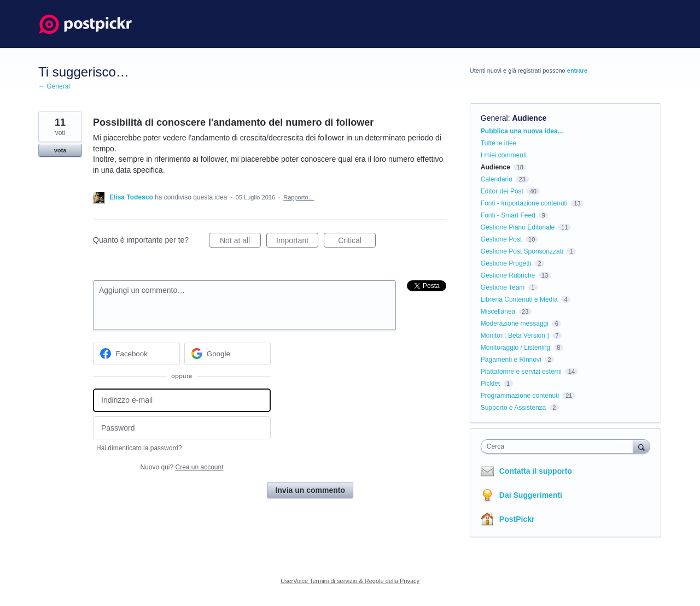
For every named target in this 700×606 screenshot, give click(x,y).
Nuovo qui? (182, 467)
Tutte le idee (499, 143)
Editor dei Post (502, 191)
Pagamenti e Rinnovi (511, 360)
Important (297, 242)
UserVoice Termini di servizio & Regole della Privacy (350, 581)
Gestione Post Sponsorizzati (522, 251)
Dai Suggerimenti (531, 495)
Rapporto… (299, 197)
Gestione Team (503, 287)
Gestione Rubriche (508, 275)
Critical (357, 242)
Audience (529, 118)
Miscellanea (498, 311)
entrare (577, 70)
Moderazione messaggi (515, 323)
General (494, 118)
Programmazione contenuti (520, 396)
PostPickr (517, 519)
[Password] (182, 428)
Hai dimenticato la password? (139, 448)
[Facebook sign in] (136, 354)
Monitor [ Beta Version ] (515, 336)
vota (60, 150)
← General (54, 86)
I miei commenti (504, 155)
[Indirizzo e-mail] (182, 400)
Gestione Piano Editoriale (518, 227)
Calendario (497, 179)
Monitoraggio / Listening (515, 348)
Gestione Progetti (506, 263)
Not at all (240, 242)
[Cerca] (641, 446)
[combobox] (560, 446)
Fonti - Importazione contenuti (524, 203)
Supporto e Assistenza (513, 408)
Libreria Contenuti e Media (519, 299)
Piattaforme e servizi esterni (521, 372)
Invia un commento (310, 490)
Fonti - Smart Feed (508, 215)
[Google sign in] (228, 354)
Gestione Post (501, 239)
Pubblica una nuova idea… (523, 131)
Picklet (490, 384)
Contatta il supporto (536, 471)
